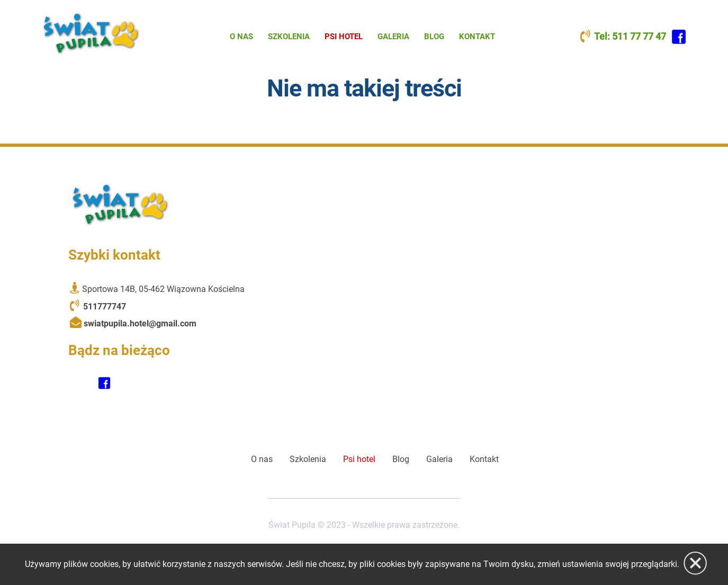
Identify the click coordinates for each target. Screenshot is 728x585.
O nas (241, 37)
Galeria (393, 37)
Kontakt (477, 37)
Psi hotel (344, 37)
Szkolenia (289, 37)
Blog (434, 37)
